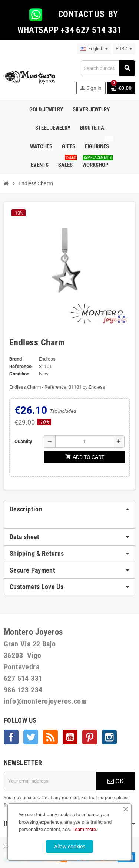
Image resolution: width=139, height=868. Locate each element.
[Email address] (50, 781)
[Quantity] (84, 442)
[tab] (69, 509)
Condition (19, 374)
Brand (16, 359)
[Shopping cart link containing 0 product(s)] (121, 88)
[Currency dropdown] (124, 49)
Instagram (109, 737)
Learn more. (85, 829)
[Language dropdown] (94, 49)
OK (116, 781)
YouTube (70, 737)
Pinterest (90, 737)
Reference (20, 366)
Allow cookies (70, 847)
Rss (50, 737)
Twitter (31, 737)
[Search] (108, 68)
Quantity (23, 441)
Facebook (11, 737)
